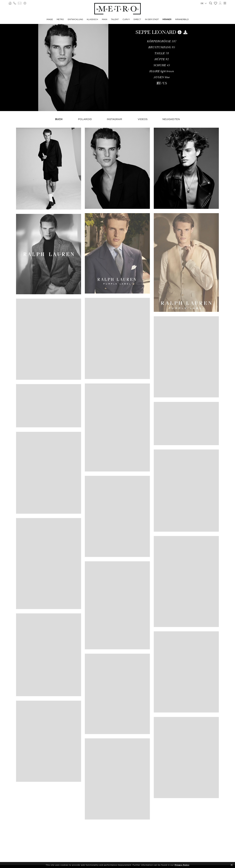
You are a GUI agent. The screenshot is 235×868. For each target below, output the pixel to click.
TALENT (115, 19)
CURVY (126, 19)
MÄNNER (167, 19)
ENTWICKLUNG (75, 19)
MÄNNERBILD (182, 19)
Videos (143, 119)
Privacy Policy (182, 865)
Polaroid (85, 119)
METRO (60, 19)
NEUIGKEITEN (171, 119)
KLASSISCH (92, 19)
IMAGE (50, 19)
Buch (59, 119)
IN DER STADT (152, 19)
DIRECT (137, 19)
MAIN (105, 19)
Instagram (114, 119)
